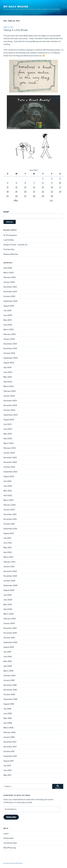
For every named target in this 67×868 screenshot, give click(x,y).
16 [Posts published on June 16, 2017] (52, 187)
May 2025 (8, 320)
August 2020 (9, 590)
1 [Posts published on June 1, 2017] (43, 178)
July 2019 (7, 652)
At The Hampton (10, 235)
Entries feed (8, 838)
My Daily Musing (16, 7)
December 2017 (10, 742)
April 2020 (8, 609)
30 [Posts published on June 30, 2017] (52, 196)
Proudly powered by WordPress (13, 863)
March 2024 (9, 386)
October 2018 (9, 694)
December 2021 (10, 514)
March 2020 (9, 614)
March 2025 (9, 330)
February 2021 (9, 562)
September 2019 (10, 642)
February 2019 (9, 676)
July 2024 (7, 367)
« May (15, 200)
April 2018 (8, 723)
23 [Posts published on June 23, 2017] (52, 192)
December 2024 (10, 344)
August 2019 (9, 647)
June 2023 (8, 429)
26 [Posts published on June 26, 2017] (16, 196)
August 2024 (9, 363)
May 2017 (7, 775)
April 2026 (8, 268)
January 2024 (9, 396)
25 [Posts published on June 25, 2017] (8, 196)
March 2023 (9, 443)
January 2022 (9, 510)
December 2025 (10, 287)
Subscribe (11, 817)
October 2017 (9, 751)
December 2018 (10, 685)
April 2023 (8, 439)
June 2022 (8, 486)
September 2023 (11, 415)
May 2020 (8, 604)
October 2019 (9, 638)
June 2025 (8, 315)
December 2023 (10, 401)
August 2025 (9, 306)
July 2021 (7, 538)
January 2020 (9, 623)
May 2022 (8, 491)
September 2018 (10, 699)
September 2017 (10, 756)
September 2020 (11, 585)
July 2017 (7, 766)
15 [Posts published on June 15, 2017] (43, 187)
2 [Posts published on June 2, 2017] (52, 178)
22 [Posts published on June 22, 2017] (43, 192)
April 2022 (8, 495)
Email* (33, 215)
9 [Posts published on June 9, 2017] (52, 183)
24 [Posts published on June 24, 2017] (60, 192)
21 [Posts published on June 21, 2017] (34, 192)
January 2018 (9, 737)
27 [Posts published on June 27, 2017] (25, 196)
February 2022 (10, 505)
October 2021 (9, 524)
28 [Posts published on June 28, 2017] (34, 196)
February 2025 (10, 334)
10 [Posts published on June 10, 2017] (60, 183)
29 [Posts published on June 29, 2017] (43, 196)
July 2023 (7, 424)
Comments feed (10, 843)
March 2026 (9, 273)
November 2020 (10, 576)
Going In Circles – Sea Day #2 (15, 245)
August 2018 (9, 704)
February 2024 (10, 391)
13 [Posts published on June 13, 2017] (25, 187)
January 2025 (9, 339)
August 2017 (9, 761)
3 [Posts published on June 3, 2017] (60, 178)
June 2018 (8, 713)
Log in (6, 834)
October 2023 (9, 410)
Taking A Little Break (15, 30)
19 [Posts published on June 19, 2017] (16, 192)
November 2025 (10, 292)
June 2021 (8, 543)
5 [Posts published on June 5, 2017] (16, 183)
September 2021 (10, 529)
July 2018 (7, 709)
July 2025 (7, 310)
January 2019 (9, 680)
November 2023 (10, 405)
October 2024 (9, 353)
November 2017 (10, 747)
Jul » (52, 200)
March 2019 (8, 671)
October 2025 (9, 296)
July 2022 (7, 481)
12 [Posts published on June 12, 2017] (16, 187)
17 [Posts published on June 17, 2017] (60, 187)
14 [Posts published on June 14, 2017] (34, 187)
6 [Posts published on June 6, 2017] (25, 183)
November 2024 (10, 348)
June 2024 (8, 372)
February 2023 (10, 448)
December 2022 (10, 458)
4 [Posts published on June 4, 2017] (8, 183)
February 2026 (10, 277)
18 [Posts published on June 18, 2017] (8, 192)
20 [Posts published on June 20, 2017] (25, 192)
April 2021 (8, 552)
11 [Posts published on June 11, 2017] (8, 187)
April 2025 (8, 325)
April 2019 (8, 666)
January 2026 (9, 282)
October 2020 (9, 581)
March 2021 (8, 557)
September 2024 (11, 358)
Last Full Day (9, 240)
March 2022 (9, 500)
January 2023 (9, 453)
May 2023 (8, 434)
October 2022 (9, 467)
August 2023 (9, 420)
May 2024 (8, 377)
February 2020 (10, 619)
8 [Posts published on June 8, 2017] (43, 183)
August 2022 (9, 476)
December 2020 (10, 571)
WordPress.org (10, 848)
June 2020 (8, 600)
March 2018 (8, 728)
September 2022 (10, 472)
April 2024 (8, 382)
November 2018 (10, 690)
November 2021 (10, 519)
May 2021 (7, 548)
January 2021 (9, 567)
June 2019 (8, 657)
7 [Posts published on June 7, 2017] (34, 183)
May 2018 (8, 718)
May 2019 (8, 661)
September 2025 (11, 301)
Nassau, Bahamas (11, 254)
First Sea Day (9, 249)
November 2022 (10, 462)
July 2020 (7, 595)
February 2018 (9, 732)
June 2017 (8, 770)
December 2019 (10, 628)
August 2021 (9, 533)
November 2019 (10, 633)
